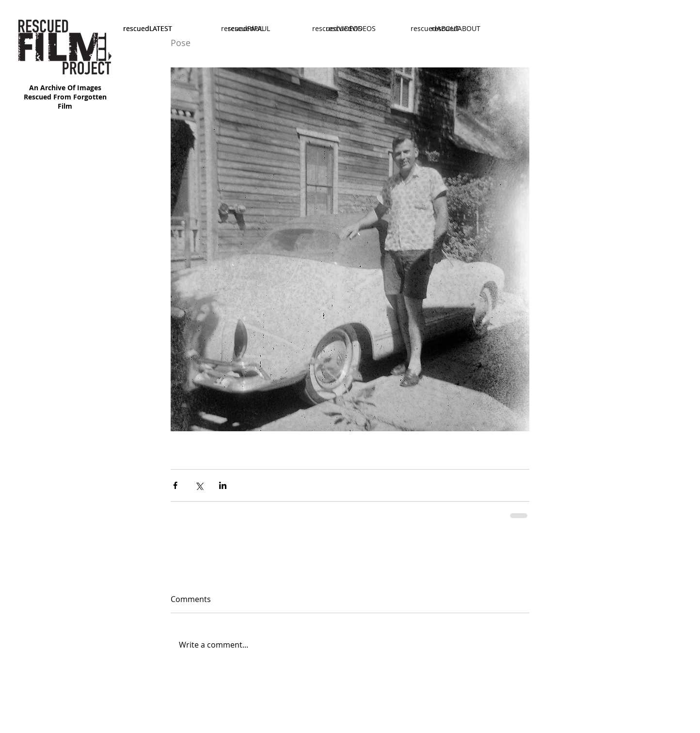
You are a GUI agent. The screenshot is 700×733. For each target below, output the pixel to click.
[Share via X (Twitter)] (199, 485)
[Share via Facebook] (175, 485)
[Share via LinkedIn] (223, 485)
